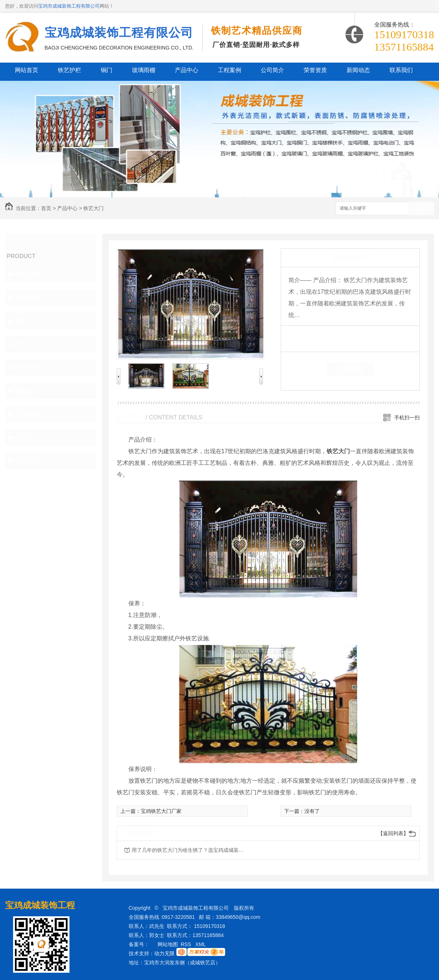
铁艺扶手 (29, 367)
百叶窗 (26, 391)
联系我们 (401, 70)
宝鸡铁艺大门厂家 (161, 811)
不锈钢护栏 (32, 414)
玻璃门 (26, 437)
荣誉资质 (315, 70)
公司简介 (272, 70)
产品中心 (187, 70)
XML (201, 944)
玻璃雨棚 (144, 70)
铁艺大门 (93, 208)
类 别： (301, 337)
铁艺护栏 (69, 70)
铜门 (107, 70)
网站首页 (27, 70)
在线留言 (350, 369)
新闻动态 (358, 70)
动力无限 (164, 953)
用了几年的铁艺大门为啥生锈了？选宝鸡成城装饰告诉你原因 (190, 850)
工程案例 (230, 70)
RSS (187, 944)
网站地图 (168, 944)
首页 (46, 208)
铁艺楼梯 (29, 461)
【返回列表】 (393, 833)
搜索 (422, 209)
